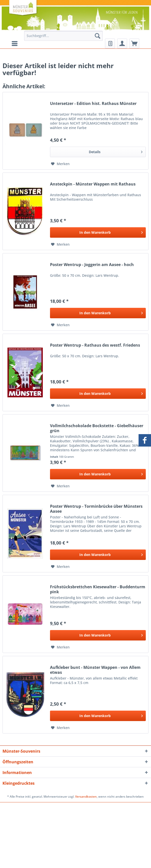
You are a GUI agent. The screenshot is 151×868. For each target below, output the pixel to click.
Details (116, 151)
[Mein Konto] (122, 44)
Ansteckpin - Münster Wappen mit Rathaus (93, 184)
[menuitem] (63, 38)
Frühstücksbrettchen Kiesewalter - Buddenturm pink (98, 589)
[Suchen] (98, 36)
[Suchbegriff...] (63, 36)
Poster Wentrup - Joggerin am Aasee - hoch (92, 265)
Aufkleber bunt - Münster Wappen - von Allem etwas (95, 670)
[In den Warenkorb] (98, 232)
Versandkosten (86, 797)
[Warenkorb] (134, 44)
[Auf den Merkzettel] (60, 164)
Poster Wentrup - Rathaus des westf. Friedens (95, 345)
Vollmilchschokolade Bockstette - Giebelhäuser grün (97, 428)
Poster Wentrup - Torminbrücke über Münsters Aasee (96, 509)
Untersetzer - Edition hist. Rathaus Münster (93, 104)
